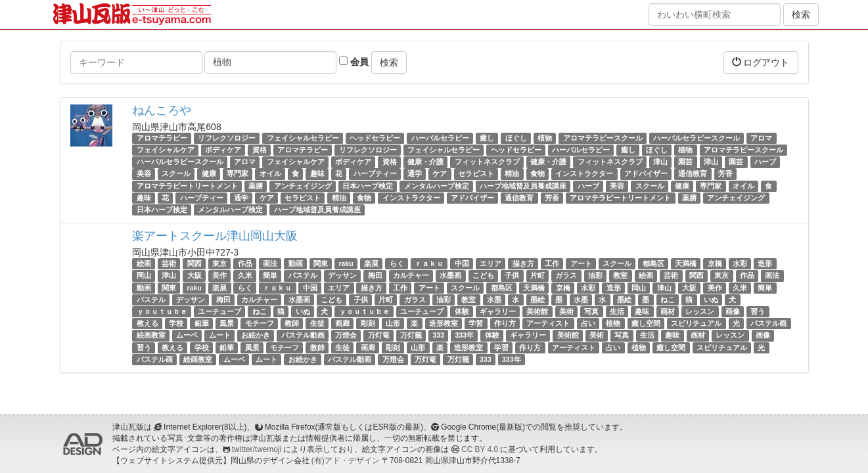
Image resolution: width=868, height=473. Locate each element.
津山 (660, 162)
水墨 (494, 300)
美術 (566, 311)
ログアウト (761, 62)
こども (483, 275)
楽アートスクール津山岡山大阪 (215, 236)
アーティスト (548, 323)
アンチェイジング (303, 186)
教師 (292, 323)
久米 (245, 275)
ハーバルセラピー (440, 138)
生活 (617, 311)
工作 (552, 263)
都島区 (653, 263)
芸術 (169, 263)
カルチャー (411, 275)
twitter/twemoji (257, 449)
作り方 (505, 323)
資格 (260, 150)
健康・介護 (425, 162)
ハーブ (765, 162)
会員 (354, 62)
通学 (415, 174)
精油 (512, 174)
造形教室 (444, 323)
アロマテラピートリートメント (187, 186)
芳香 (725, 174)
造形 (765, 263)
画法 (270, 263)
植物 (545, 138)
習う (758, 311)
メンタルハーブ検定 (437, 186)
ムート (220, 335)
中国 (462, 263)
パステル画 (768, 323)
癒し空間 (646, 323)
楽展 (371, 263)
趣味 (317, 174)
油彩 (595, 275)
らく (397, 263)
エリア (491, 263)
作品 (245, 263)
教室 (620, 275)
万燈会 (346, 335)
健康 (209, 174)
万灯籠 (411, 335)
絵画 (144, 263)
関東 (321, 263)
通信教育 (693, 174)
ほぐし (516, 138)
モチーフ (260, 323)
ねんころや (162, 110)
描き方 (523, 263)
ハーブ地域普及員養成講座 (523, 186)
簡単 (270, 275)
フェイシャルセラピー (303, 138)
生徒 (317, 323)
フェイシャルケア (166, 150)
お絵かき (256, 335)
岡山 (144, 275)
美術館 (537, 311)
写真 (591, 311)
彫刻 (368, 323)
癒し (487, 138)
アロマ (761, 138)
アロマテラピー (162, 138)
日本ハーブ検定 (368, 186)
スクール (176, 174)
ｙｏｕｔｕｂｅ (162, 311)
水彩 (740, 263)
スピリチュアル (696, 323)
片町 (537, 275)
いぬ (711, 300)
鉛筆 (202, 323)
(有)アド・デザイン (346, 461)
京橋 (715, 263)
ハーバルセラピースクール (697, 138)
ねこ (668, 300)
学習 (476, 323)
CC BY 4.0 (480, 449)
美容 (144, 174)
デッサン (342, 275)
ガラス (566, 275)
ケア (440, 174)
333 (439, 335)
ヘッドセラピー (375, 138)
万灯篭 (379, 335)
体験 (462, 311)
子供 (512, 275)
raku (346, 263)
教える (148, 323)
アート (581, 263)
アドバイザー (646, 174)
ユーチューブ (219, 311)
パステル (303, 275)
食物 (537, 174)
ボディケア (223, 150)
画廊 (342, 323)
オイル (270, 174)
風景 (227, 323)
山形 (393, 323)
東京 (219, 263)
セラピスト (476, 174)
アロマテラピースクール (603, 138)
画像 (733, 311)
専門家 (238, 174)
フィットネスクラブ (487, 162)
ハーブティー (375, 174)
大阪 (194, 275)
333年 (465, 335)
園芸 (685, 162)
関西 (194, 263)
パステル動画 (303, 335)
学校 (176, 323)
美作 (219, 275)
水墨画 (450, 275)
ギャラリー (498, 311)
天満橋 (686, 263)
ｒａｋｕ (429, 263)
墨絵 (537, 300)
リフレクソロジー (227, 138)
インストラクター (584, 174)
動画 (296, 263)
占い (588, 323)
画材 (668, 311)
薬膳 (256, 186)
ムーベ (187, 335)
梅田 (375, 275)
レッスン (700, 311)
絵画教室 (151, 335)
